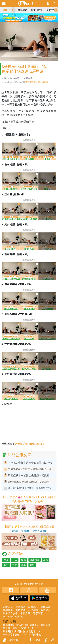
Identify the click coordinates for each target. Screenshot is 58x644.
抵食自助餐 (37, 10)
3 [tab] (31, 17)
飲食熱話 (20, 607)
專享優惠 (38, 613)
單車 (23, 565)
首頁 (4, 78)
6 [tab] (27, 21)
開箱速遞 (23, 10)
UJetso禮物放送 (11, 635)
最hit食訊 (15, 78)
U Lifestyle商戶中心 (13, 617)
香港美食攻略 (10, 613)
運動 (46, 560)
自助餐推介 (9, 625)
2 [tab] (27, 17)
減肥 (6, 560)
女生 (15, 560)
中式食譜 (33, 610)
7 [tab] (31, 21)
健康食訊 (28, 78)
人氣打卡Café (33, 631)
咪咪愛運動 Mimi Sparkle (37, 82)
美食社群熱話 (10, 628)
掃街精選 (8, 610)
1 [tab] (22, 17)
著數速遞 (8, 607)
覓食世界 (51, 10)
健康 (23, 560)
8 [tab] (36, 21)
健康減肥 (35, 560)
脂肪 (6, 565)
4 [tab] (36, 17)
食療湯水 (46, 610)
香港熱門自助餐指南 (14, 631)
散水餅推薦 (22, 625)
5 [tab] (22, 21)
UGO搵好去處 (26, 628)
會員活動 (25, 613)
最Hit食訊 (8, 10)
